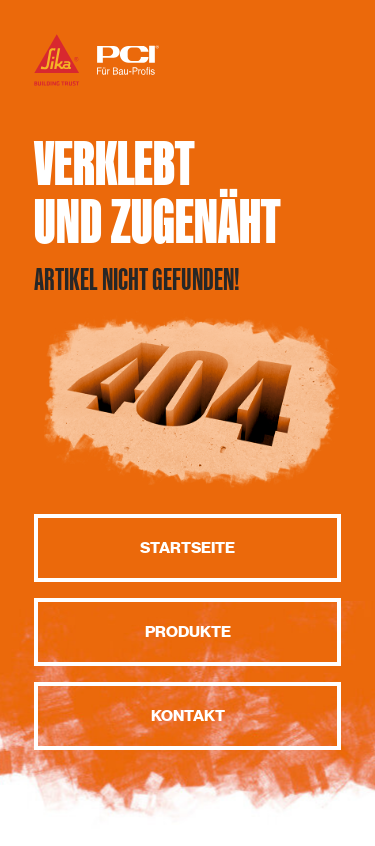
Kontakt (188, 716)
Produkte (188, 632)
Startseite (187, 548)
